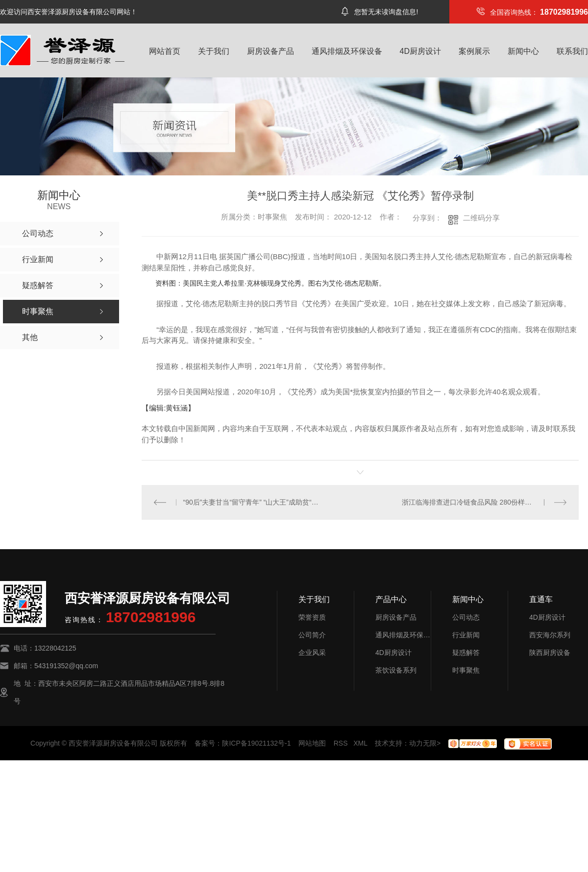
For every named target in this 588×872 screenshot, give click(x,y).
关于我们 (214, 51)
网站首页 (165, 51)
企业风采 (312, 653)
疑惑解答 (466, 653)
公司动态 (466, 617)
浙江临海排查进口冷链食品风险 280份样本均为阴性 (480, 502)
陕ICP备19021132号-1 (256, 743)
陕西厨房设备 (550, 653)
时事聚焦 (466, 670)
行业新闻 (466, 635)
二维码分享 (481, 218)
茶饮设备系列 (396, 670)
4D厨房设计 (420, 51)
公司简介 (312, 635)
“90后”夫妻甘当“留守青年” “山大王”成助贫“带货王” (251, 502)
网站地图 (312, 743)
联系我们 (572, 51)
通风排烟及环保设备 (347, 51)
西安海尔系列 (550, 635)
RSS (341, 743)
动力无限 (423, 743)
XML (360, 743)
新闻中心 (523, 51)
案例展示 (474, 51)
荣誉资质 (312, 617)
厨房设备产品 (270, 51)
